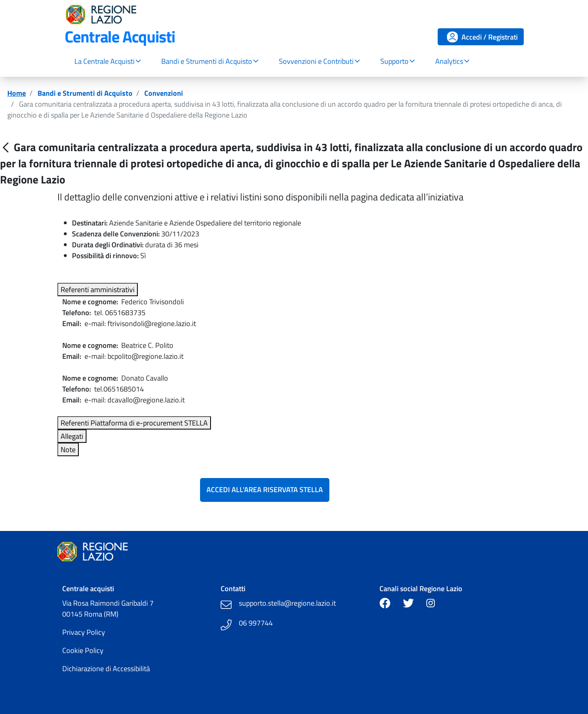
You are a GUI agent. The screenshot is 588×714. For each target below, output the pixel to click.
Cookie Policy (83, 650)
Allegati (72, 436)
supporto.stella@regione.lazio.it (287, 603)
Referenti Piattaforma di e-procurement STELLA (134, 423)
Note (68, 450)
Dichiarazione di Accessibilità (106, 669)
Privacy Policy (84, 632)
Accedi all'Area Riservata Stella (265, 490)
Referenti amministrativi (98, 290)
